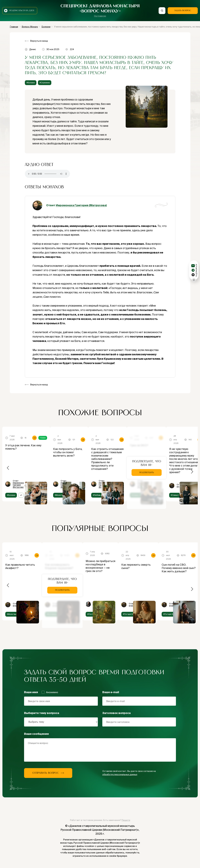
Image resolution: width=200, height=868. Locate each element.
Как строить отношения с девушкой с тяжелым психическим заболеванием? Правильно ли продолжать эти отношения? (107, 459)
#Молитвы (59, 495)
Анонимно (50, 692)
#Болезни (31, 83)
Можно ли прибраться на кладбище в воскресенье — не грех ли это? (100, 566)
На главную (100, 16)
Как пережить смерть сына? (136, 566)
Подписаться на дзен (19, 11)
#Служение (45, 83)
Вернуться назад (39, 41)
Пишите (126, 820)
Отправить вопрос (48, 773)
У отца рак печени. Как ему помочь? (23, 447)
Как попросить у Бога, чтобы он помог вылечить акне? (68, 452)
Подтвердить (147, 473)
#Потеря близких (131, 614)
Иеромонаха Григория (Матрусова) (81, 205)
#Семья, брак (177, 495)
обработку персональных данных (120, 774)
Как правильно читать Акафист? (20, 566)
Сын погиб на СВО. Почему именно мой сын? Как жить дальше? (179, 568)
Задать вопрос (183, 11)
